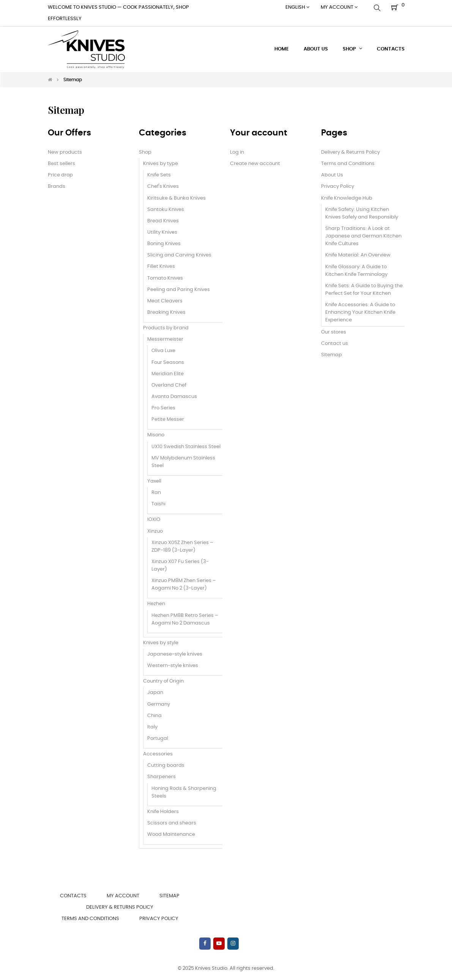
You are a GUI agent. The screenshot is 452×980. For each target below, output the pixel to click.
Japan (155, 693)
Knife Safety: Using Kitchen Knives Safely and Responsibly (362, 213)
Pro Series (163, 408)
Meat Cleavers (165, 301)
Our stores (334, 332)
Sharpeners (161, 777)
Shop (145, 152)
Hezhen (156, 604)
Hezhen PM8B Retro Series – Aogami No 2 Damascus (185, 619)
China (154, 716)
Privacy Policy (338, 186)
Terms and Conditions (348, 164)
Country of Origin (163, 681)
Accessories (158, 754)
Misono (156, 435)
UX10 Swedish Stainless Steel (186, 447)
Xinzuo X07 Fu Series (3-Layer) (180, 566)
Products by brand (166, 328)
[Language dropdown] (297, 8)
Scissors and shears (172, 823)
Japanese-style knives (175, 654)
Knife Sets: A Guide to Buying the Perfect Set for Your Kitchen (364, 290)
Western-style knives (173, 666)
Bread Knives (163, 221)
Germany (159, 704)
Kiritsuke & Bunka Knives (176, 198)
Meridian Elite (168, 374)
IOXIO (154, 520)
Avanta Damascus (174, 397)
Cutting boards (166, 765)
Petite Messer (168, 419)
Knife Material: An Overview (358, 255)
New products (65, 152)
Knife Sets (159, 175)
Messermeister (165, 339)
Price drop (60, 175)
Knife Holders (163, 812)
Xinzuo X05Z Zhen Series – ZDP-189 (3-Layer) (182, 547)
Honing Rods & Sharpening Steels (184, 792)
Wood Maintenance (171, 834)
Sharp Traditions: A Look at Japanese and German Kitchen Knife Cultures (363, 236)
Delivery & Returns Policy (350, 152)
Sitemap (332, 355)
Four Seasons (168, 363)
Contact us (335, 344)
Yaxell (154, 481)
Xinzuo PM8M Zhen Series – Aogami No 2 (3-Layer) (184, 584)
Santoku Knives (166, 210)
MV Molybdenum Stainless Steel (183, 462)
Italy (152, 727)
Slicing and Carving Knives (179, 255)
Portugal (158, 739)
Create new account (255, 164)
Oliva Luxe (163, 351)
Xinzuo (155, 531)
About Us (332, 175)
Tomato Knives (165, 278)
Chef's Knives (163, 186)
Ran (156, 493)
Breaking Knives (166, 312)
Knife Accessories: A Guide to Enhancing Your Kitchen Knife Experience (360, 312)
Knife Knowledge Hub (347, 198)
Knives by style (161, 643)
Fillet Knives (161, 267)
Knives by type (161, 164)
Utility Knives (162, 232)
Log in (237, 152)
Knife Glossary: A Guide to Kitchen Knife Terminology (356, 271)
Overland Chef (169, 385)
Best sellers (61, 164)
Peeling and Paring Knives (179, 290)
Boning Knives (164, 244)
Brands (57, 186)
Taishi (158, 504)
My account (123, 896)
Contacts (73, 896)
